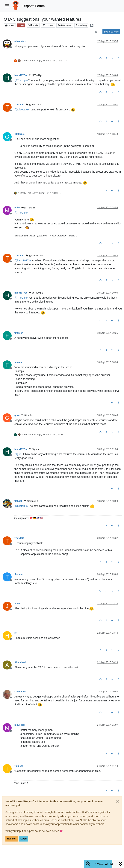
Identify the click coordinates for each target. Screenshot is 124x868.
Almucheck (21, 662)
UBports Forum (34, 6)
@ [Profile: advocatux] (22, 109)
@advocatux (34, 105)
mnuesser (20, 725)
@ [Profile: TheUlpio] (21, 80)
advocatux (20, 41)
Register (12, 839)
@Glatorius (31, 501)
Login (24, 839)
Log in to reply (111, 32)
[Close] (117, 802)
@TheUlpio (36, 75)
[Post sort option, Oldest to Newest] (96, 32)
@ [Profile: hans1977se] (23, 260)
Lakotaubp (20, 692)
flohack (18, 501)
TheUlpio (19, 105)
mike (17, 208)
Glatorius (19, 134)
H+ (16, 633)
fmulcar (19, 333)
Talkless (19, 766)
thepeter (19, 574)
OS (21, 25)
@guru (34, 449)
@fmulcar (27, 415)
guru (17, 415)
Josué (18, 604)
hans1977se (21, 75)
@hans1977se (35, 256)
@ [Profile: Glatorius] (21, 506)
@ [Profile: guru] (18, 454)
